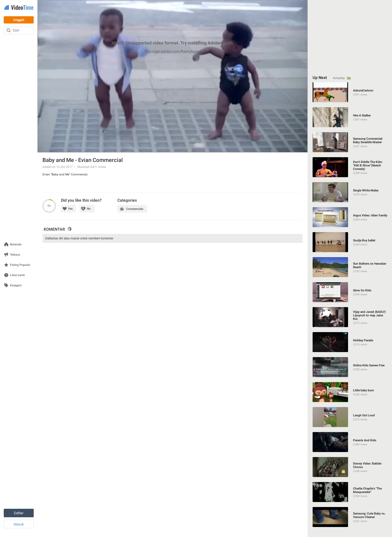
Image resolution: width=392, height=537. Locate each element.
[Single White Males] (350, 192)
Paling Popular (20, 265)
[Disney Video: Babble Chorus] (350, 467)
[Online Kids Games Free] (350, 367)
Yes (70, 209)
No (89, 209)
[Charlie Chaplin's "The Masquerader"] (350, 492)
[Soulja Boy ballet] (350, 242)
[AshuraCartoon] (350, 92)
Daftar (19, 513)
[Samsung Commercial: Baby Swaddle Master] (350, 142)
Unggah (19, 20)
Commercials (135, 209)
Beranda (16, 245)
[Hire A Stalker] (350, 117)
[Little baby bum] (350, 392)
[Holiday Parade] (350, 342)
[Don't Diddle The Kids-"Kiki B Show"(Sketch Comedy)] (350, 167)
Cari (16, 30)
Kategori (16, 285)
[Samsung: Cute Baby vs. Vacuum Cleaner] (350, 517)
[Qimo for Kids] (350, 292)
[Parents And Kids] (350, 442)
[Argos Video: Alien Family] (350, 217)
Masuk (19, 524)
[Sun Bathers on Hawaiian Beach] (350, 267)
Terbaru (15, 255)
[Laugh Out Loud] (350, 417)
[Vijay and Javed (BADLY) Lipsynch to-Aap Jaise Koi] (350, 317)
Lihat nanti (17, 275)
